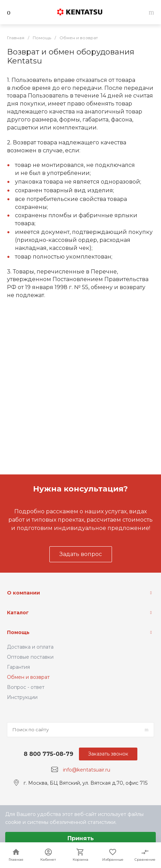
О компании (23, 593)
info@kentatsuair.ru (87, 770)
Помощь (18, 632)
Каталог (18, 613)
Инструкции (22, 697)
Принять (81, 838)
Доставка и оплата (30, 647)
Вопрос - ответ (26, 687)
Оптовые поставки (30, 657)
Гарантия (18, 667)
